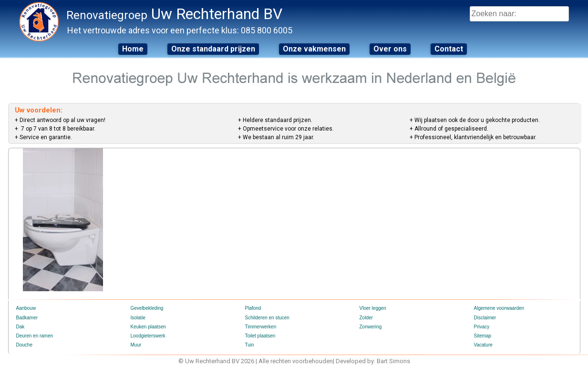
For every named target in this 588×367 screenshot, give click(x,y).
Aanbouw (26, 308)
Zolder (366, 318)
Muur (136, 345)
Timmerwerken (261, 327)
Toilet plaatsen (260, 336)
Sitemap (483, 336)
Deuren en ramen (35, 336)
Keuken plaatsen (149, 327)
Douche (24, 345)
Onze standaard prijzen (213, 49)
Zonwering (371, 327)
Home (133, 49)
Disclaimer (485, 318)
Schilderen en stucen (267, 318)
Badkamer (27, 318)
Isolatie (138, 318)
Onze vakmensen (314, 49)
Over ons (390, 49)
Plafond (253, 308)
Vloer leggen (373, 308)
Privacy (482, 327)
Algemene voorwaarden (499, 308)
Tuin (250, 345)
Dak (21, 327)
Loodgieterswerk (148, 336)
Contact (449, 49)
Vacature (483, 345)
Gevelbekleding (147, 308)
